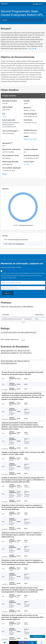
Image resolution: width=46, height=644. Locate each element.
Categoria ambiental (31, 149)
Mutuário (27, 107)
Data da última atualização (11, 168)
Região (26, 136)
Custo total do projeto (10, 131)
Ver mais (32, 48)
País (4, 114)
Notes (4, 174)
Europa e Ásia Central (30, 139)
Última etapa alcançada (10, 162)
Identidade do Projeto (10, 101)
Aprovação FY (7, 143)
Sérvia (4, 116)
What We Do (4, 4)
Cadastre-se (8, 293)
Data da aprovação (9, 120)
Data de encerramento (31, 155)
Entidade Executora (30, 130)
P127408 (26, 164)
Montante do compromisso (11, 149)
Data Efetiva (28, 120)
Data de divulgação (30, 114)
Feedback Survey (38, 636)
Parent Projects (29, 162)
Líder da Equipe (7, 107)
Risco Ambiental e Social (11, 155)
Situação (27, 101)
